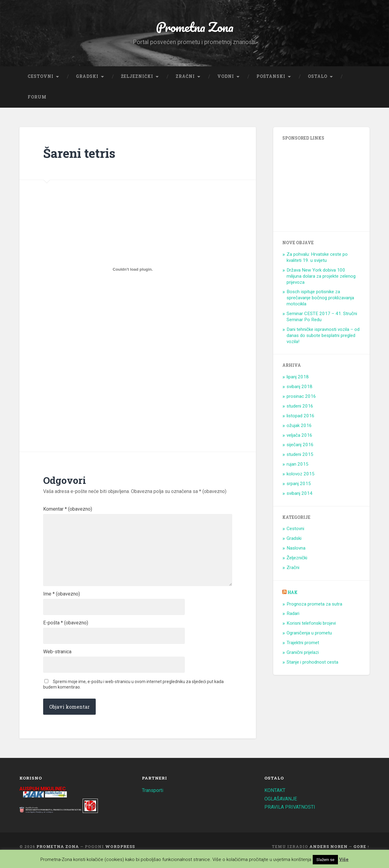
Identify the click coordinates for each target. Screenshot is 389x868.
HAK (293, 594)
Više (344, 859)
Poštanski (271, 78)
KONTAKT (276, 797)
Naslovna (296, 550)
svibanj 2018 (299, 388)
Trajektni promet (303, 644)
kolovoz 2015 (301, 475)
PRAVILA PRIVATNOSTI (291, 814)
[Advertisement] (96, 385)
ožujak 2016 (299, 427)
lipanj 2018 (298, 378)
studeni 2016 (300, 407)
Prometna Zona (194, 27)
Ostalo (318, 78)
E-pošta (66, 629)
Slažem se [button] (325, 860)
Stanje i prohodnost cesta (312, 663)
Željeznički (137, 78)
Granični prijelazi (303, 654)
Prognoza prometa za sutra (314, 605)
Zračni (185, 78)
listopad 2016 (301, 417)
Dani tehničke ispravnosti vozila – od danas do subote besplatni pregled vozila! (323, 337)
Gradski (87, 78)
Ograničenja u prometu (309, 634)
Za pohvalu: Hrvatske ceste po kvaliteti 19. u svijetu (317, 259)
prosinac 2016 (301, 398)
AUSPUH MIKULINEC (44, 796)
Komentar (68, 511)
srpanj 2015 (299, 485)
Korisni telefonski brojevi (311, 625)
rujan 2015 (298, 466)
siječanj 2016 (300, 446)
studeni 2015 (300, 456)
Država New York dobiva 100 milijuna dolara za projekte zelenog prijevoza (321, 277)
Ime (62, 599)
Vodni (226, 78)
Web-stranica (57, 658)
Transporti (154, 797)
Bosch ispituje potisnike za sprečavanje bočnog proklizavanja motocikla (320, 299)
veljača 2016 (299, 436)
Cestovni (41, 78)
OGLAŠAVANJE (282, 806)
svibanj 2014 (299, 495)
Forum (37, 98)
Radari (293, 615)
